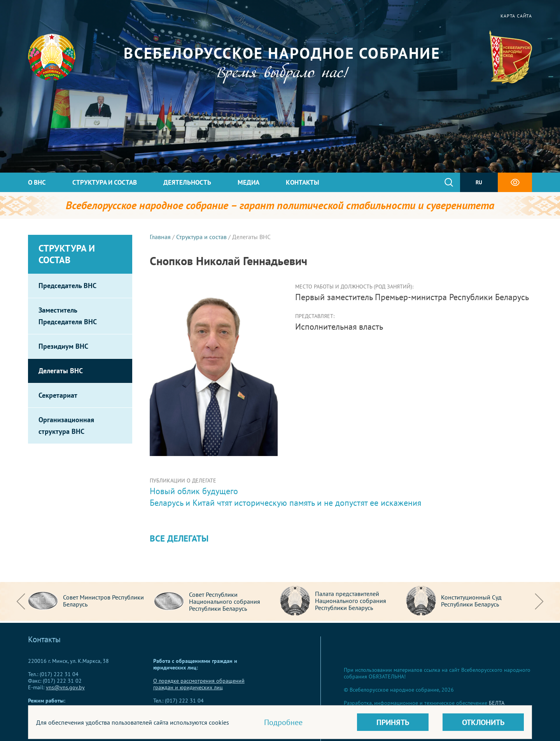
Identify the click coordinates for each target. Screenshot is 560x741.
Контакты (303, 182)
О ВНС (37, 182)
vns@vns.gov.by (65, 687)
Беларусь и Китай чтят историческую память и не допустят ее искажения (285, 503)
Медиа (248, 182)
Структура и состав (105, 182)
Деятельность (187, 182)
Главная (160, 237)
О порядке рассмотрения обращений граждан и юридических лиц (199, 684)
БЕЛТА (497, 703)
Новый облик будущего (194, 491)
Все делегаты (179, 538)
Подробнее (283, 722)
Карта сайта (516, 16)
